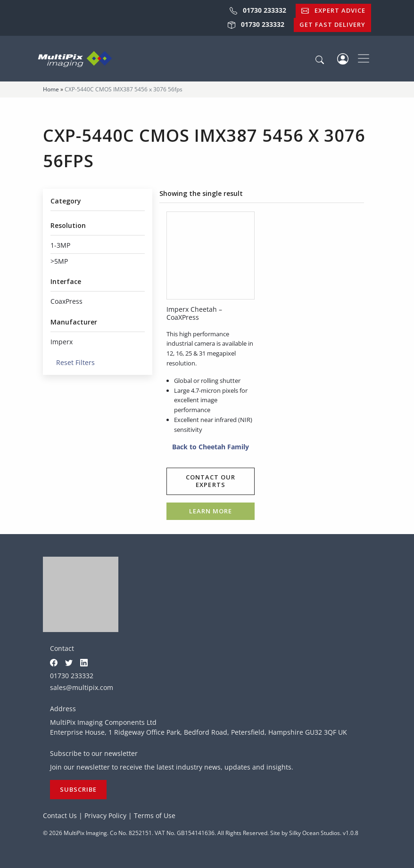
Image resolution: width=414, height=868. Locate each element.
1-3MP (60, 245)
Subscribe (78, 789)
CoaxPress (66, 301)
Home (51, 89)
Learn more (211, 511)
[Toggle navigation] (364, 58)
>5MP (59, 261)
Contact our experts (211, 481)
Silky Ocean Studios (315, 833)
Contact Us (60, 815)
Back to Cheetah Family (208, 447)
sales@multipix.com (82, 687)
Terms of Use (155, 815)
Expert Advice (333, 10)
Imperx (62, 342)
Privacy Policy (105, 815)
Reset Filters (73, 362)
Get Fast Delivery (332, 24)
